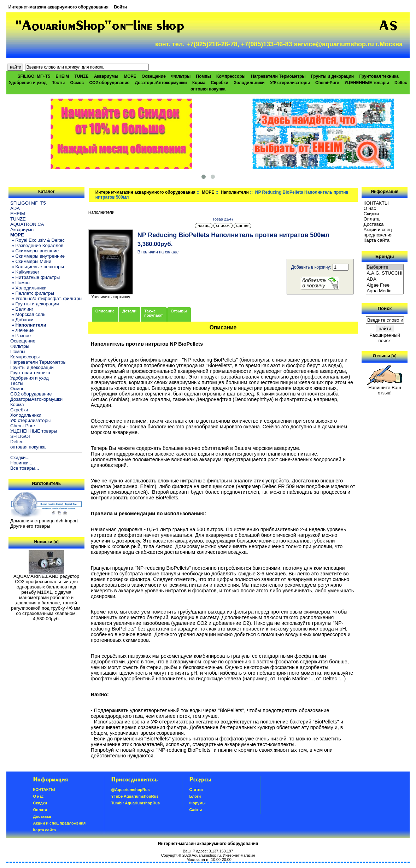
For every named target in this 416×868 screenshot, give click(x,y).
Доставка (374, 224)
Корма (199, 83)
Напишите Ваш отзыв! (385, 388)
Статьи (196, 790)
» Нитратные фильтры (35, 277)
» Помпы (20, 283)
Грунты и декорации (332, 76)
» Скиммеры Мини (31, 261)
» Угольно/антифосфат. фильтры (46, 298)
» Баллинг (22, 309)
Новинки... (21, 463)
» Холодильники (28, 288)
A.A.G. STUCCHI (385, 273)
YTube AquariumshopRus (135, 796)
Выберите (385, 267)
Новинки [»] (46, 542)
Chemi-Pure (327, 83)
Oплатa (372, 219)
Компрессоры (231, 76)
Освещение (154, 76)
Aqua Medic (385, 291)
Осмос (77, 83)
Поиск (385, 308)
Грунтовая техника (379, 76)
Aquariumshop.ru (206, 855)
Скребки (220, 83)
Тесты (58, 83)
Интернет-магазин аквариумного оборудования (58, 7)
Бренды (385, 256)
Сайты (196, 810)
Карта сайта (377, 240)
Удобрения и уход (28, 83)
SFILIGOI (20, 436)
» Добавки (22, 320)
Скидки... (20, 458)
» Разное (20, 336)
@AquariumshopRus (131, 790)
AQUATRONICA (27, 224)
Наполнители (235, 192)
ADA (15, 208)
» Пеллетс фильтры (32, 293)
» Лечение (22, 330)
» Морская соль (28, 314)
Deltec (401, 83)
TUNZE (82, 76)
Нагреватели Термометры (278, 76)
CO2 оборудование (109, 83)
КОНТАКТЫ (376, 203)
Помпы (204, 76)
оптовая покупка (208, 89)
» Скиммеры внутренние (37, 256)
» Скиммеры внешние (34, 251)
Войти (120, 7)
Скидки (371, 214)
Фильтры (181, 76)
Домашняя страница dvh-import (44, 521)
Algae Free (385, 285)
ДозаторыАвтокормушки (161, 83)
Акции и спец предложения (378, 232)
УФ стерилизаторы (290, 83)
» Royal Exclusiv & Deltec (37, 240)
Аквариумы (106, 76)
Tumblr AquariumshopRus (136, 803)
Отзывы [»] (385, 356)
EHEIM (62, 76)
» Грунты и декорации (35, 304)
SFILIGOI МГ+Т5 (34, 76)
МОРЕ (208, 192)
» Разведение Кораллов (37, 245)
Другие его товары (30, 526)
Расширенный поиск (385, 338)
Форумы (198, 803)
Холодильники (249, 83)
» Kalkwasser (25, 272)
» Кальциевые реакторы (37, 267)
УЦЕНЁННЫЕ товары (367, 83)
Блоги (195, 796)
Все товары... (25, 468)
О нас (370, 208)
